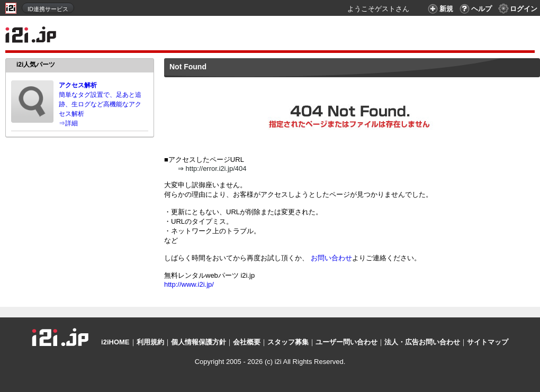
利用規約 (150, 342)
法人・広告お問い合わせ (422, 342)
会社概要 (247, 342)
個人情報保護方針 (199, 342)
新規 (439, 9)
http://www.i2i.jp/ (189, 284)
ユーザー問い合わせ (346, 342)
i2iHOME (115, 342)
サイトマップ (488, 342)
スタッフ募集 (288, 342)
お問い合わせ (331, 258)
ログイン (517, 9)
